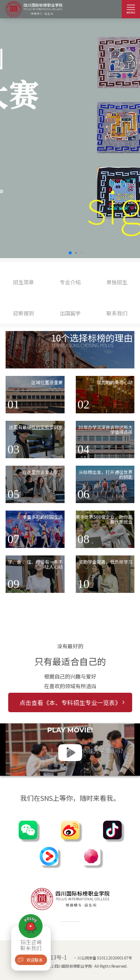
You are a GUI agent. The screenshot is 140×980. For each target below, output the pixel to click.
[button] (70, 253)
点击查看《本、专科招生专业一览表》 (72, 702)
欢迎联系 (35, 960)
